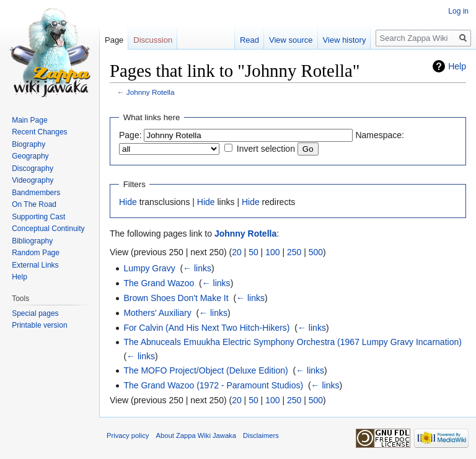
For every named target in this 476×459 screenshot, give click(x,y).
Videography (33, 180)
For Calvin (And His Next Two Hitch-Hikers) (206, 328)
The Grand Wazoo (159, 283)
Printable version (39, 325)
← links (197, 268)
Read (249, 40)
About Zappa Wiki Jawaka (196, 435)
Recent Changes (39, 132)
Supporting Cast (38, 217)
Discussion (153, 40)
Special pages (35, 313)
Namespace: (380, 135)
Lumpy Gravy (149, 268)
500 (316, 252)
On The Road (34, 204)
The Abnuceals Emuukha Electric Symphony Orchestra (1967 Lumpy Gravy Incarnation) (292, 342)
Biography (29, 144)
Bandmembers (36, 193)
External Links (35, 265)
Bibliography (32, 241)
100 (272, 252)
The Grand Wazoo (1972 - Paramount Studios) (213, 385)
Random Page (36, 253)
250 (294, 252)
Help (457, 66)
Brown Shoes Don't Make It (176, 298)
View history (345, 40)
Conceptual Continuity (48, 229)
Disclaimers (261, 435)
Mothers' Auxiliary (157, 313)
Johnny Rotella (151, 92)
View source (291, 40)
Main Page (29, 120)
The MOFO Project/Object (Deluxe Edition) (205, 370)
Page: (130, 135)
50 (253, 252)
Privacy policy (128, 435)
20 (237, 252)
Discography (33, 168)
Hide (128, 202)
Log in (458, 11)
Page (114, 40)
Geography (30, 156)
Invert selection (266, 149)
